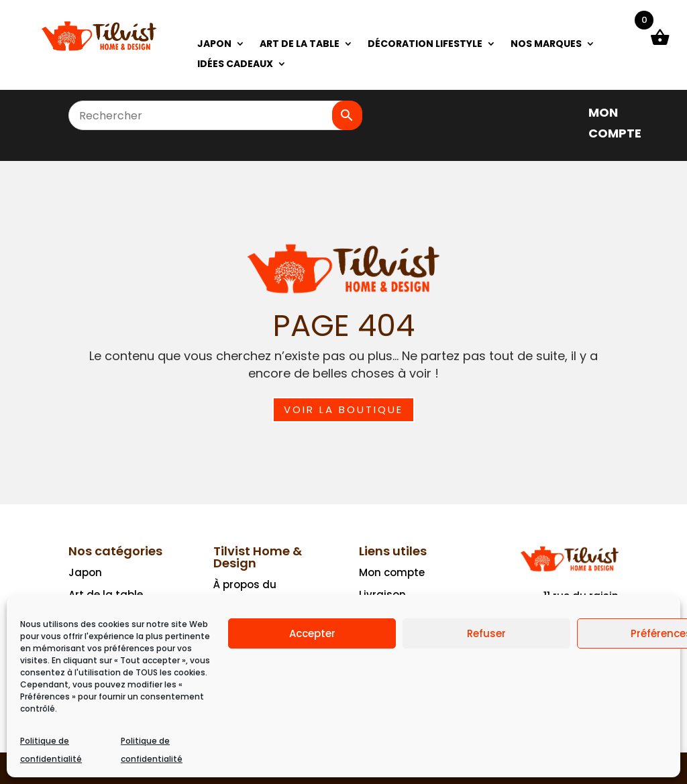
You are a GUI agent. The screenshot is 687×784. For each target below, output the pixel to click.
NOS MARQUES (546, 45)
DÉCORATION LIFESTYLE (425, 45)
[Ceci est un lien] (99, 49)
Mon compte (392, 572)
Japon (85, 572)
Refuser (486, 633)
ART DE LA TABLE (300, 45)
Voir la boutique (343, 409)
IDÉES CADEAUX (235, 65)
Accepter (312, 633)
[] (570, 112)
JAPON (214, 45)
